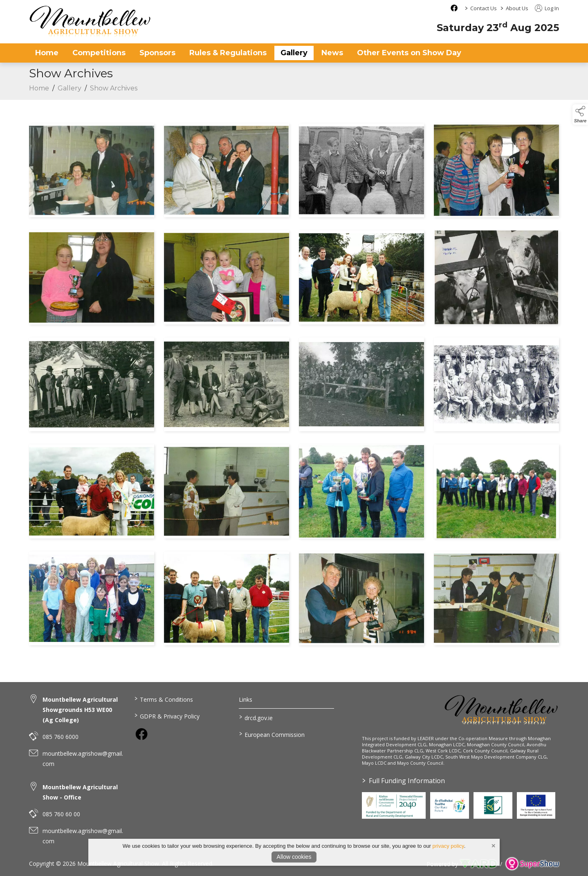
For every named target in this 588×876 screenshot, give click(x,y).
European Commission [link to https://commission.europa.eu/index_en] (272, 734)
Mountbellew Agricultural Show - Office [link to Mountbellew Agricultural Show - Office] (80, 792)
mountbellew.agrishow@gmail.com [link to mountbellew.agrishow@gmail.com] (83, 759)
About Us (517, 8)
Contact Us (484, 8)
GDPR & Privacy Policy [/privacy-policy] (167, 716)
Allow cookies (294, 857)
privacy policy (448, 846)
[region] (294, 386)
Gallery (70, 90)
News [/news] (332, 53)
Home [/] (47, 53)
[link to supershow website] (532, 864)
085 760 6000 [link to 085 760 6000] (61, 737)
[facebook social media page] (454, 8)
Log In (547, 8)
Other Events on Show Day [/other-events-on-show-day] (409, 53)
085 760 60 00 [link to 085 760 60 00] (61, 814)
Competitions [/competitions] (99, 53)
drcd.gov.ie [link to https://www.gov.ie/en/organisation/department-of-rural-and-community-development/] (256, 717)
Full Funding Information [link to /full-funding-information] (404, 781)
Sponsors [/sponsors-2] (157, 53)
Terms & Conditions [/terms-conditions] (163, 699)
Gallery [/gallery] (294, 53)
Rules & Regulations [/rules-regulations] (228, 53)
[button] (580, 115)
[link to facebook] (141, 734)
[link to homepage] (90, 21)
